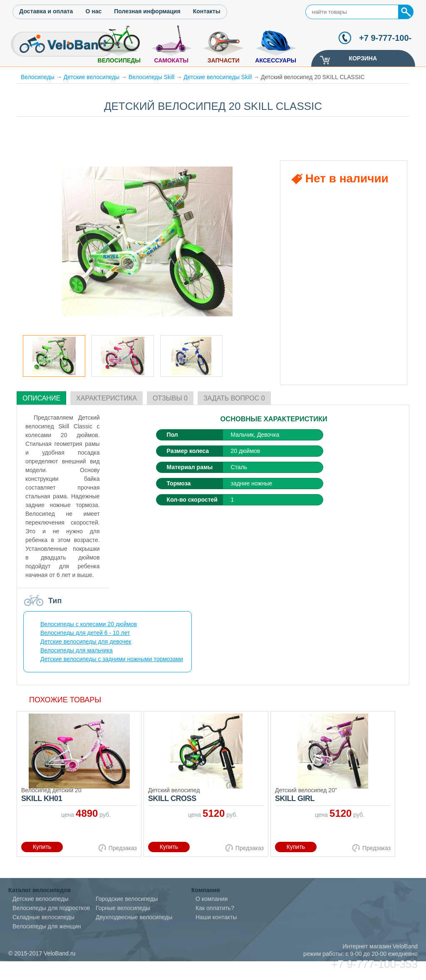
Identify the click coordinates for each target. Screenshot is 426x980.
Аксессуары (276, 60)
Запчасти (224, 60)
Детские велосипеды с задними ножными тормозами (112, 659)
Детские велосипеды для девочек (86, 642)
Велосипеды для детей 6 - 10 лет (85, 633)
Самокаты (171, 60)
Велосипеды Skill (151, 77)
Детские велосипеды (92, 77)
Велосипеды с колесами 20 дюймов (89, 624)
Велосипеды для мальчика (77, 650)
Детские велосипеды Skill (218, 77)
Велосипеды (119, 60)
